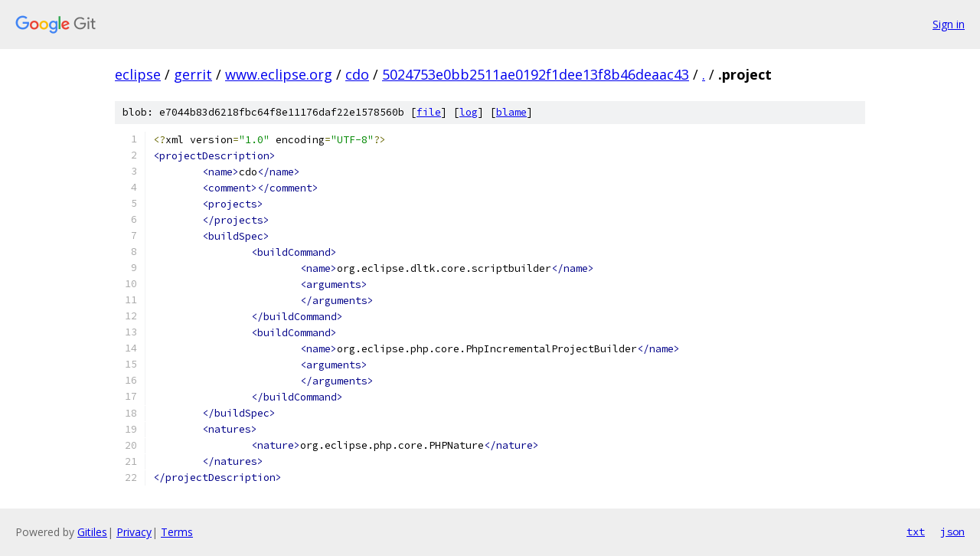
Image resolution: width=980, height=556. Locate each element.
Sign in (949, 24)
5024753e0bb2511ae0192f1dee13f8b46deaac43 (536, 74)
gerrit (193, 74)
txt (916, 531)
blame (511, 112)
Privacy (134, 532)
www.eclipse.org (279, 74)
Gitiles (92, 532)
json (952, 531)
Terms (177, 532)
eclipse (138, 74)
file (429, 112)
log (469, 112)
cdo (357, 74)
